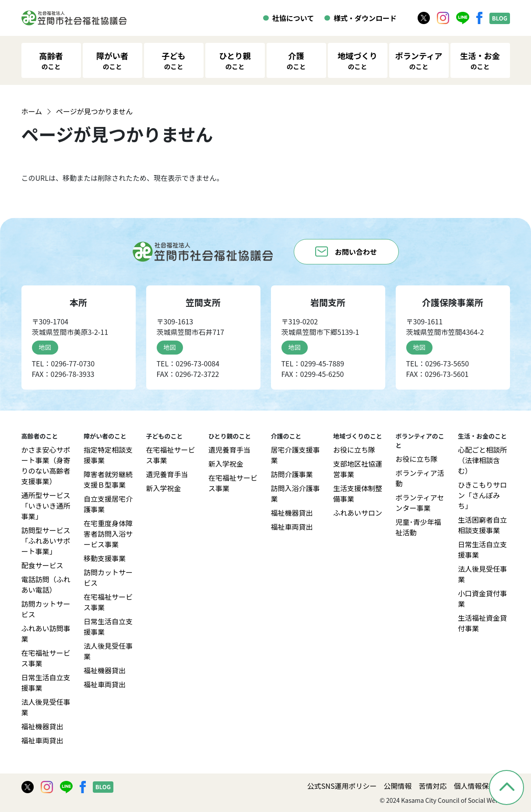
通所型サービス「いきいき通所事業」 (46, 506)
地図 (45, 347)
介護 (296, 61)
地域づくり (357, 61)
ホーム (32, 111)
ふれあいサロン (358, 513)
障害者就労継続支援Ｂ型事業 (108, 479)
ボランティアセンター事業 (420, 503)
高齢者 (51, 61)
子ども (174, 61)
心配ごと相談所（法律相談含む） (482, 460)
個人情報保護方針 (482, 786)
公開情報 (397, 786)
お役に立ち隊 (354, 450)
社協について (293, 18)
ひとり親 (235, 61)
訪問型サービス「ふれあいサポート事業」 (46, 541)
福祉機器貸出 (42, 726)
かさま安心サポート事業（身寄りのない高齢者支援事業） (46, 465)
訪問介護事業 (292, 474)
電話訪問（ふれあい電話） (46, 584)
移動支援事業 (105, 558)
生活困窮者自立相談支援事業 (482, 525)
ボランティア (418, 61)
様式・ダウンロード (365, 18)
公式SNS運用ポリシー (342, 786)
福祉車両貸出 (42, 740)
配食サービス (42, 565)
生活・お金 (480, 61)
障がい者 (112, 61)
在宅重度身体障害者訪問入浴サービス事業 (108, 534)
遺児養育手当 (167, 474)
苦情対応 (433, 786)
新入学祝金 (164, 488)
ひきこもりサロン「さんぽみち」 (482, 495)
